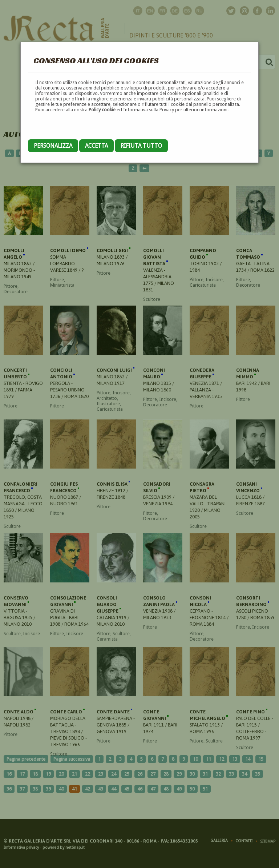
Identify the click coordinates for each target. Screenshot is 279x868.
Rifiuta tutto (141, 146)
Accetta (96, 146)
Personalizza (53, 146)
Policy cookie (102, 110)
